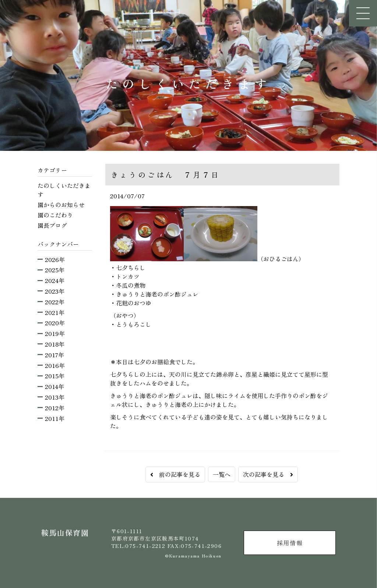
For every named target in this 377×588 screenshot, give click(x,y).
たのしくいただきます (64, 190)
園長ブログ (52, 225)
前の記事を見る (175, 474)
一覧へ (222, 474)
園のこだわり (55, 215)
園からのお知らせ (61, 205)
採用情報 (290, 543)
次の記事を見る (268, 474)
